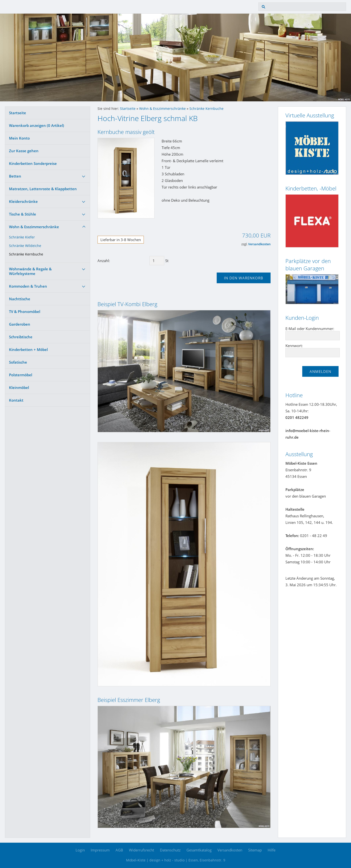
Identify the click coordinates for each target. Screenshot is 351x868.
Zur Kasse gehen (24, 151)
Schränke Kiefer (22, 237)
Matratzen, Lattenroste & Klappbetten (43, 189)
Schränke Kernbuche (26, 254)
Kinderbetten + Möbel (28, 349)
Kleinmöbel (19, 387)
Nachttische (20, 299)
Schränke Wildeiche (25, 246)
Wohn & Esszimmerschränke (34, 227)
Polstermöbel (21, 375)
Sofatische (18, 362)
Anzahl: (104, 261)
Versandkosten (259, 244)
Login (80, 850)
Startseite (18, 113)
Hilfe (272, 850)
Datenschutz (170, 850)
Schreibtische (21, 337)
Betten (15, 176)
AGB (119, 850)
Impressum (100, 850)
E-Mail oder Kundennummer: (310, 329)
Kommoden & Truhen (28, 286)
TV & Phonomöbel (25, 311)
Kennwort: (294, 346)
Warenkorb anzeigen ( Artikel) (37, 125)
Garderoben (20, 324)
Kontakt (16, 400)
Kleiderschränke (23, 201)
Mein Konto (19, 138)
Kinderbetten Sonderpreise (33, 163)
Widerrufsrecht (141, 850)
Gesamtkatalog (199, 850)
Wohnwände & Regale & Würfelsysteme (30, 271)
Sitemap (255, 850)
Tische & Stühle (23, 214)
